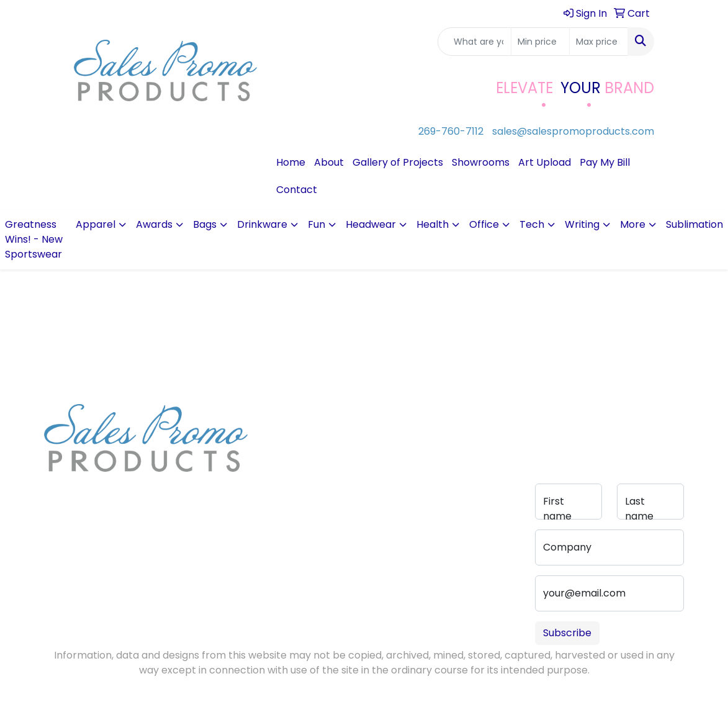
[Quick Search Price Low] (540, 42)
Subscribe (567, 633)
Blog (273, 447)
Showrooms (481, 162)
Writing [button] (582, 224)
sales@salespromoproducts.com (573, 131)
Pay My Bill (605, 162)
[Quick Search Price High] (599, 42)
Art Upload (545, 162)
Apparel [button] (96, 224)
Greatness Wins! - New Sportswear (34, 239)
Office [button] (484, 224)
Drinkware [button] (262, 224)
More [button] (633, 224)
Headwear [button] (371, 224)
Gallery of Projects (398, 162)
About (329, 162)
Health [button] (433, 224)
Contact (297, 190)
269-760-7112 (451, 131)
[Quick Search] (474, 42)
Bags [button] (205, 224)
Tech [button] (532, 224)
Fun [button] (317, 224)
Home (291, 162)
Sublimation (694, 224)
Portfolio (352, 497)
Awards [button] (154, 224)
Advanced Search (356, 455)
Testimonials (289, 465)
